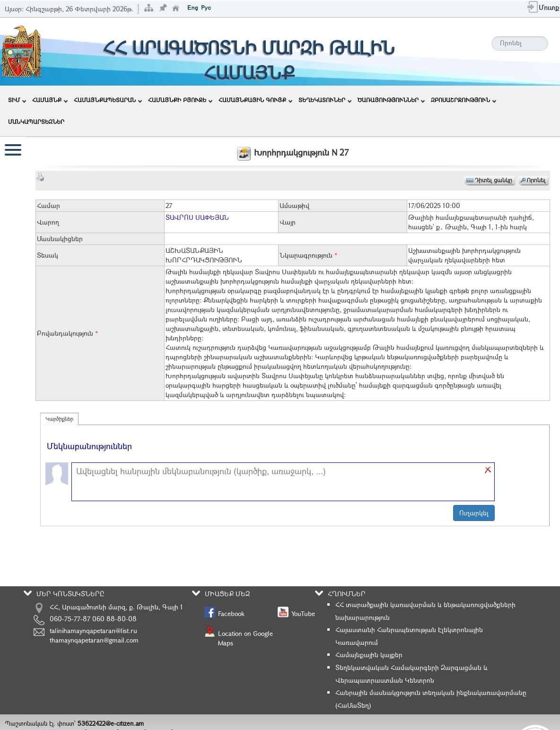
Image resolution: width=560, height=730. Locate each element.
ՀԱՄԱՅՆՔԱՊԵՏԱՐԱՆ (108, 100)
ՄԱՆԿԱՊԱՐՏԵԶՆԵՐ (36, 122)
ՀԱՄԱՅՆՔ (50, 100)
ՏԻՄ (17, 100)
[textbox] (278, 482)
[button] (488, 470)
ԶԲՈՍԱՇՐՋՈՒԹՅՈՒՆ (464, 100)
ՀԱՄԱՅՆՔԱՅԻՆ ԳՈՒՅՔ (255, 100)
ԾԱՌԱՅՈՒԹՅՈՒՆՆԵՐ (391, 100)
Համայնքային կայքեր (369, 655)
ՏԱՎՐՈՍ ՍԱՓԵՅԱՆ (197, 217)
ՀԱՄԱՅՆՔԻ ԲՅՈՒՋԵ (180, 100)
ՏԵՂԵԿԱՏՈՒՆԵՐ (325, 100)
